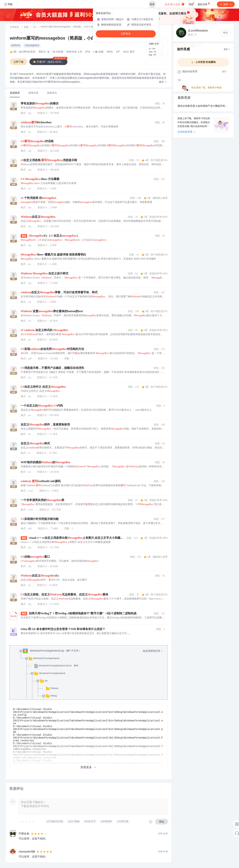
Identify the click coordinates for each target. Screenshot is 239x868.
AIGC (126, 52)
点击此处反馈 (186, 132)
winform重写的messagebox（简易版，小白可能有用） (63, 39)
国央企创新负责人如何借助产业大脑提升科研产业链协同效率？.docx (203, 106)
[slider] (27, 822)
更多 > (227, 50)
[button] (163, 82)
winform (16, 46)
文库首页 (14, 27)
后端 (26, 27)
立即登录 (126, 34)
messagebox (32, 46)
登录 (152, 4)
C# (35, 27)
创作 (226, 4)
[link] (14, 27)
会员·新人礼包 (175, 4)
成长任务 (204, 4)
